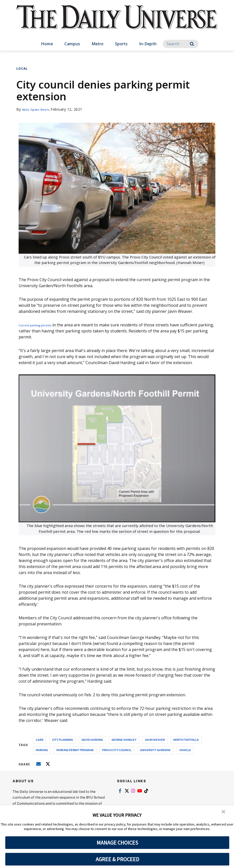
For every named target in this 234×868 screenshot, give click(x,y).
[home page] (117, 23)
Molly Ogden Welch (39, 109)
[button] (224, 812)
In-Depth (148, 44)
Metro (97, 44)
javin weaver (155, 740)
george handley (124, 740)
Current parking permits (42, 325)
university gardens (155, 750)
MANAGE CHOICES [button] (117, 843)
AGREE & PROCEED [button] (117, 859)
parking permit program (75, 750)
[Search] (181, 44)
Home (47, 44)
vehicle (185, 750)
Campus (72, 44)
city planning (63, 740)
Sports (121, 44)
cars (40, 740)
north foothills (186, 740)
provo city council (117, 750)
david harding (92, 740)
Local (22, 69)
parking (42, 750)
